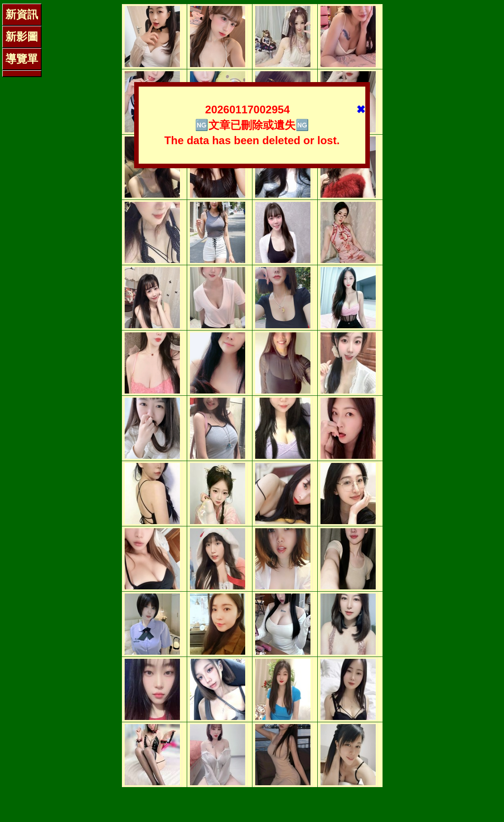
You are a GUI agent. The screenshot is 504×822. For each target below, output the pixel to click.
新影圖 (22, 36)
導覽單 (22, 59)
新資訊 (22, 14)
